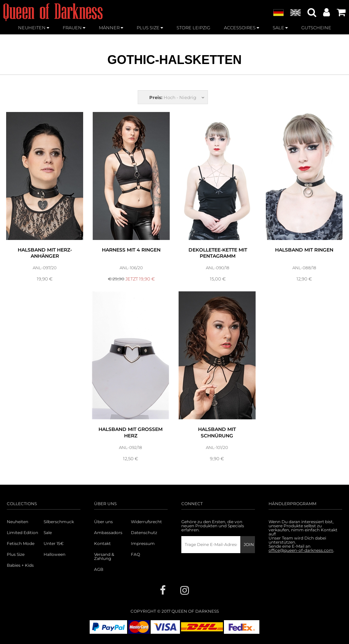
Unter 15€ (54, 544)
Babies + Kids (20, 565)
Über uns (103, 522)
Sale (48, 533)
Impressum (143, 544)
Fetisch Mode (21, 544)
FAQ (135, 554)
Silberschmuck (59, 522)
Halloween (55, 554)
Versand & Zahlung (104, 557)
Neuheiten (18, 522)
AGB (99, 569)
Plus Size (16, 554)
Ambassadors (108, 533)
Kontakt (102, 544)
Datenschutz (144, 533)
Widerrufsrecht (146, 522)
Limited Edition (22, 533)
